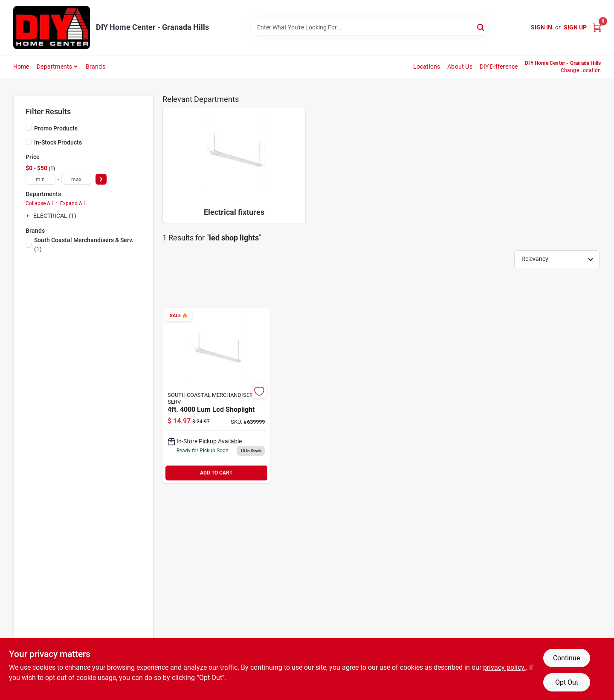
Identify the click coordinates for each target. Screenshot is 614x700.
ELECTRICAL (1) (55, 216)
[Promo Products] (29, 128)
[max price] (76, 179)
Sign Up (575, 27)
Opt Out (567, 682)
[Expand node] (29, 216)
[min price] (41, 179)
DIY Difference (499, 67)
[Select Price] (101, 179)
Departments (54, 67)
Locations (427, 67)
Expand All (72, 203)
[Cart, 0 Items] (597, 27)
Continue (566, 658)
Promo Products (56, 128)
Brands (96, 67)
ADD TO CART (216, 473)
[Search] (481, 27)
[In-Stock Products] (29, 142)
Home (21, 67)
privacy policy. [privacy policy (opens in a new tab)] (504, 667)
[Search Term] (370, 27)
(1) (84, 244)
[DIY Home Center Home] (52, 27)
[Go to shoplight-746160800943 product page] (216, 396)
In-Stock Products (58, 142)
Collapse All (39, 203)
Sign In (542, 27)
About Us (460, 67)
